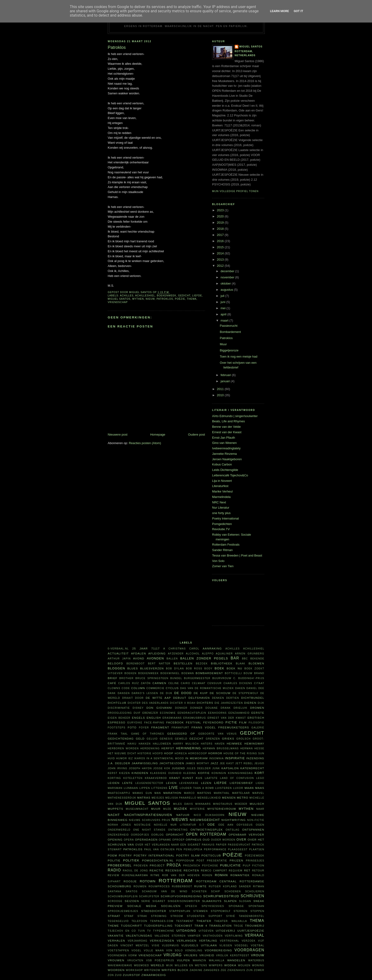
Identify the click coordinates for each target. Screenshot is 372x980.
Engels (138, 718)
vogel (136, 950)
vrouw (258, 955)
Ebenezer (150, 713)
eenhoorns (217, 713)
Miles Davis (183, 804)
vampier (194, 936)
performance (215, 849)
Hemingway (254, 743)
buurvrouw (222, 678)
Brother (126, 678)
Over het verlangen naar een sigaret (168, 845)
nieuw (150, 299)
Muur (223, 344)
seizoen (132, 901)
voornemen (117, 955)
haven (220, 744)
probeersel (120, 865)
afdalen (138, 653)
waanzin (199, 960)
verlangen (187, 941)
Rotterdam (176, 881)
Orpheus (194, 840)
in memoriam (197, 758)
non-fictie (256, 820)
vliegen (226, 945)
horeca (181, 753)
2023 (221, 210)
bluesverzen (152, 668)
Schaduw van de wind (165, 891)
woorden (116, 970)
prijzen (237, 860)
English (154, 718)
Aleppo (208, 654)
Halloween (162, 744)
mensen (229, 798)
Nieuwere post (118, 435)
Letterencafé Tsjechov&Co (230, 475)
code (126, 688)
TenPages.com (162, 921)
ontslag (233, 830)
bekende (257, 659)
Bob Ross (194, 669)
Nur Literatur (221, 508)
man (158, 793)
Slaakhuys (212, 901)
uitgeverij (225, 931)
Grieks (228, 738)
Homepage (158, 435)
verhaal (255, 935)
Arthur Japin (119, 659)
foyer (144, 728)
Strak (142, 916)
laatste (211, 778)
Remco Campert (214, 871)
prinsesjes (255, 861)
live (174, 788)
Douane (212, 708)
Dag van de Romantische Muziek (207, 688)
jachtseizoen (172, 763)
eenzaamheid (239, 713)
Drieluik (240, 708)
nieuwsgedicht (205, 820)
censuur (214, 683)
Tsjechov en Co (122, 931)
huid (111, 758)
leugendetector (149, 783)
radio (114, 870)
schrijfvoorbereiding (181, 896)
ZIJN (249, 970)
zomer (259, 970)
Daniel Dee (255, 688)
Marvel (258, 793)
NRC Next (219, 502)
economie (168, 713)
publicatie (230, 865)
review (114, 875)
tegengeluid (118, 921)
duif (137, 713)
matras (144, 798)
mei (224, 308)
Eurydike (135, 723)
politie (114, 860)
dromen (257, 708)
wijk (170, 965)
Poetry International (226, 518)
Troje (239, 926)
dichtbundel (253, 698)
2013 (221, 260)
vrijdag (173, 955)
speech (191, 906)
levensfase (189, 783)
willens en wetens (191, 965)
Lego (260, 778)
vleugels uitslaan (199, 945)
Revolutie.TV (221, 529)
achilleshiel (145, 296)
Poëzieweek (255, 856)
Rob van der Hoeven (181, 875)
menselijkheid (209, 798)
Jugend (178, 768)
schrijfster (149, 896)
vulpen (184, 960)
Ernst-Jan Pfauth (224, 438)
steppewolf (221, 911)
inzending (255, 758)
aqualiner (224, 654)
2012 (221, 266)
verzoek (249, 941)
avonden (155, 658)
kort (259, 773)
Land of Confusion (237, 778)
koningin (219, 773)
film (243, 722)
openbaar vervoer (246, 835)
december (228, 271)
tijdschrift (131, 926)
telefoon (139, 921)
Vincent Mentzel (135, 945)
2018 (221, 229)
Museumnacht (137, 809)
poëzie (180, 299)
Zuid (118, 975)
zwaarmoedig (154, 975)
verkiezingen (162, 941)
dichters (205, 703)
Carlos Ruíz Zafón (134, 683)
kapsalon (230, 768)
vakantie (116, 936)
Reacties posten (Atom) (145, 443)
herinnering (188, 748)
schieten (199, 891)
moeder (241, 804)
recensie (174, 870)
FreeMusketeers (234, 727)
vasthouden (213, 936)
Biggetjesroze (229, 350)
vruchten (135, 960)
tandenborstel (252, 916)
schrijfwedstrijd (221, 896)
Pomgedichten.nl (158, 860)
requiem (236, 871)
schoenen (233, 891)
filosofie (256, 723)
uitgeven (206, 931)
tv (149, 931)
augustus (227, 290)
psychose (210, 866)
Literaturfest (220, 486)
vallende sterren (170, 936)
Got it (298, 11)
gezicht (196, 738)
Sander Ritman (222, 550)
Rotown (148, 881)
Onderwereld (119, 830)
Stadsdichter (154, 911)
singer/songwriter (184, 901)
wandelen (236, 960)
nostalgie (142, 825)
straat (114, 916)
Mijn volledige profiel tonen (235, 191)
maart (225, 320)
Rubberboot (182, 886)
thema (192, 299)
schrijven (252, 896)
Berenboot (136, 664)
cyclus (172, 688)
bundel (176, 678)
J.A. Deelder (119, 763)
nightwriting (234, 820)
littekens (159, 788)
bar (235, 658)
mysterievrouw (222, 809)
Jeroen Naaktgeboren (227, 459)
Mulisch (257, 804)
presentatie (217, 861)
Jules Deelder (199, 768)
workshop (134, 970)
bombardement (209, 673)
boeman (188, 673)
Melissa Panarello (181, 798)
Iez (130, 758)
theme (113, 926)
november (228, 277)
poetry (126, 855)
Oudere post (196, 435)
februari (226, 375)
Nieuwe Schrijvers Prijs (150, 820)
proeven (141, 866)
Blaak (241, 664)
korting (114, 778)
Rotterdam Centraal (216, 881)
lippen (145, 788)
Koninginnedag (240, 773)
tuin (142, 931)
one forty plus (221, 513)
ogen (260, 825)
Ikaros (140, 758)
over (242, 840)
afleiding (157, 653)
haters (207, 744)
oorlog (157, 835)
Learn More (279, 11)
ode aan (226, 825)
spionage (236, 906)
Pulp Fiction (254, 866)
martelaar (241, 793)
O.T (202, 825)
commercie (155, 688)
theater (204, 921)
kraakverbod (156, 778)
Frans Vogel (204, 727)
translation (220, 926)
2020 (221, 216)
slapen (230, 901)
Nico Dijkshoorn (209, 815)
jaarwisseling (145, 763)
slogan (245, 901)
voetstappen (118, 950)
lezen (206, 783)
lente (127, 783)
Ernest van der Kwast (227, 432)
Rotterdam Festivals (226, 545)
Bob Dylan (175, 669)
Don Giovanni (159, 708)
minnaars (203, 804)
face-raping (154, 723)
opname (165, 840)
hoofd (158, 753)
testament (185, 921)
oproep (178, 840)
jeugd (259, 763)
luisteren (223, 788)
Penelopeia (193, 849)
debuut (180, 698)
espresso (117, 722)
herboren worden (123, 748)
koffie (204, 773)
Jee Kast (227, 763)
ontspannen (253, 830)
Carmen (159, 683)
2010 (221, 395)
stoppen (257, 911)
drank (226, 708)
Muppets (116, 809)
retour (258, 871)
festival (194, 722)
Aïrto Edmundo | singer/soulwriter (235, 416)
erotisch (256, 718)
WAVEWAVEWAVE (120, 965)
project (157, 865)
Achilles (127, 296)
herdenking (150, 748)
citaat (259, 683)
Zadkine (196, 970)
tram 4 (201, 926)
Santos (132, 891)
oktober (226, 283)
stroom (177, 916)
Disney (138, 708)
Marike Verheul (222, 491)
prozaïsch (192, 866)
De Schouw (220, 693)
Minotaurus (223, 804)
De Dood (183, 693)
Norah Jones (119, 825)
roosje (130, 881)
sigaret (159, 901)
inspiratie (235, 758)
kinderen (140, 773)
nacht (114, 815)
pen (179, 849)
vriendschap (118, 302)
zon (111, 975)
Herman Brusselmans (221, 748)
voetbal (258, 945)
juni (223, 302)
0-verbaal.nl (118, 649)
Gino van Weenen (224, 443)
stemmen (201, 911)
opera (129, 840)
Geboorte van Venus (218, 734)
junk (216, 768)
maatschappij (119, 793)
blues (133, 668)
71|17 (156, 648)
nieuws (180, 820)
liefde (197, 296)
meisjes (158, 798)
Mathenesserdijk (122, 798)
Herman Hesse (252, 748)
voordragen (249, 950)
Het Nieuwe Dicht (122, 753)
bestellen (183, 663)
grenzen (213, 739)
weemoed (142, 965)
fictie (231, 722)
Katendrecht (252, 768)
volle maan (154, 950)
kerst (113, 773)
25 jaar (140, 648)
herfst (168, 748)
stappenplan (180, 911)
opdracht (175, 835)
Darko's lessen (145, 693)
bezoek (202, 664)
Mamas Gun (142, 793)
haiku (132, 744)
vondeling (194, 950)
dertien (233, 698)
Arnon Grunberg (250, 654)
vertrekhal (229, 941)
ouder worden (223, 840)
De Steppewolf (245, 693)
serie (146, 901)
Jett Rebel (244, 763)
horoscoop (198, 753)
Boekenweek (167, 296)
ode (211, 825)
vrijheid (207, 955)
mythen (138, 299)
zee (223, 970)
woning (258, 965)
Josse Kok (162, 768)
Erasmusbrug (195, 718)
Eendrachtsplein (192, 713)
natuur (183, 815)
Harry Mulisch (186, 744)
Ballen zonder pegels (204, 658)
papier (221, 845)
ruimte (200, 886)
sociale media (142, 906)
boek (220, 668)
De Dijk (166, 693)
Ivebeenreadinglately (226, 448)
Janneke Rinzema (224, 454)
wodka (230, 965)
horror (215, 753)
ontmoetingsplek (207, 830)
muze (167, 809)
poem (112, 855)
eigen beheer (119, 718)
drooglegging (120, 713)
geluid (152, 739)
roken (207, 875)
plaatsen (257, 849)
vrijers (191, 955)
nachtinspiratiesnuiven (148, 815)
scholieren (255, 891)
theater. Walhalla (231, 921)
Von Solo (218, 561)
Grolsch (244, 739)
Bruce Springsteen (152, 678)
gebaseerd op (181, 734)
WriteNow (152, 970)
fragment (160, 727)
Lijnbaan (131, 788)
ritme (155, 875)
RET (247, 870)
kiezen (124, 773)
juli (223, 296)
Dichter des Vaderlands (148, 703)
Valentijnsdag (139, 936)
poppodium (185, 861)
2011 (221, 389)
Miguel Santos (119, 299)
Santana (114, 891)
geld (140, 738)
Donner (197, 708)
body (208, 669)
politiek (131, 860)
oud (206, 840)
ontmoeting (178, 830)
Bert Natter (159, 664)
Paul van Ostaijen (160, 849)
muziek (181, 809)
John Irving (118, 768)
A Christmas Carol (181, 649)
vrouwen (116, 960)
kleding (190, 773)
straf (129, 916)
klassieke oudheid (166, 773)
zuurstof (132, 975)
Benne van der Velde (226, 427)
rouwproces (159, 886)
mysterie (197, 809)
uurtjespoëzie (251, 931)
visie (156, 945)
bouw (248, 673)
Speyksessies (213, 906)
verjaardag (137, 941)
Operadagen (146, 840)
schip (215, 891)
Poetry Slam (188, 855)
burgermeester (197, 678)
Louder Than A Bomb (197, 788)
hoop (169, 753)
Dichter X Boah (183, 703)
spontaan (256, 906)
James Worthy (197, 763)
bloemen (256, 663)
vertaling (208, 941)
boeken (130, 673)
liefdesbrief (241, 783)
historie (144, 753)
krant (175, 778)
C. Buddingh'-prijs (249, 678)
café (112, 683)
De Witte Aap (158, 698)
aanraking (212, 648)
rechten (191, 870)
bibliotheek (222, 663)
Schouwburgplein (123, 896)
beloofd (115, 663)
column (138, 688)
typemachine (164, 931)
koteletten (133, 778)
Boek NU (234, 668)
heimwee (235, 743)
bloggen (116, 668)
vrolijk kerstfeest (233, 955)
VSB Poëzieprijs (160, 960)
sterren (240, 911)
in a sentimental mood (165, 758)
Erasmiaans (172, 718)
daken (240, 688)
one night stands (149, 830)
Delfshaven (199, 698)
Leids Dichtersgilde (225, 470)
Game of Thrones (147, 734)
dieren (250, 703)
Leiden (114, 783)
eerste (258, 713)
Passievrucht (228, 326)
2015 (221, 247)
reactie (157, 870)
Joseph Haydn (140, 768)
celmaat (199, 683)
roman (221, 875)
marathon (172, 793)
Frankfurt (180, 728)
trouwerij (255, 926)
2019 (221, 223)
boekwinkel (170, 673)
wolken (244, 965)
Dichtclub (117, 703)
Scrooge (115, 901)
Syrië (231, 916)
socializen (171, 906)
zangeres (212, 970)
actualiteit (118, 653)
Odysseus (245, 825)
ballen (172, 659)
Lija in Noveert (222, 481)
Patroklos (165, 299)
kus (199, 778)
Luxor (238, 788)
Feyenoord (213, 722)
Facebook (175, 722)
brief (113, 678)
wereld (158, 965)
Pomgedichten (222, 524)
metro (243, 798)
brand (259, 673)
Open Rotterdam (206, 834)
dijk (261, 703)
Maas (260, 788)
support (215, 916)
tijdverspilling (158, 926)
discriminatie (119, 708)
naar (260, 809)
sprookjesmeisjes (123, 911)
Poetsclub (211, 855)
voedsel (242, 945)
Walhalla (217, 960)
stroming (159, 916)
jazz (214, 763)
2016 (221, 241)
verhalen (116, 941)
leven (171, 783)
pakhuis (208, 845)
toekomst (184, 926)
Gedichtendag (121, 738)
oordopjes (140, 835)
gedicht (184, 296)
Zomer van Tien (223, 566)
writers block (175, 970)
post (200, 861)
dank (112, 693)
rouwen (140, 886)
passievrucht (239, 845)
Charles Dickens (238, 683)
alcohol (193, 654)
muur (156, 809)
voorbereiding (219, 950)
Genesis (166, 739)
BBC (245, 659)
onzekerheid (118, 835)
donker (181, 708)
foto (132, 727)
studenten (196, 916)
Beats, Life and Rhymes (228, 421)
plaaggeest (238, 849)
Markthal (222, 793)
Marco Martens (198, 793)
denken (218, 698)
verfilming (234, 936)
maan (249, 788)
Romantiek (240, 875)
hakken (145, 744)
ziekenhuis (236, 970)
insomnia (216, 758)
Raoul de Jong (135, 871)
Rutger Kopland (223, 886)
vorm (133, 955)
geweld (181, 739)
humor (122, 758)
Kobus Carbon (222, 464)
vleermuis (171, 945)
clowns (114, 688)
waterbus (256, 960)
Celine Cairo (179, 683)
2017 (221, 235)
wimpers (216, 965)
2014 (221, 253)
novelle (161, 825)
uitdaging (186, 931)
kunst (188, 778)
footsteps (117, 728)
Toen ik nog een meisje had (238, 357)
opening (115, 840)
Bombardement (230, 332)
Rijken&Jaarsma (135, 875)
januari (226, 381)
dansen (124, 693)
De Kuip (201, 693)
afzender (176, 654)
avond (139, 658)
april (224, 314)
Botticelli (233, 673)
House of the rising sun (244, 753)
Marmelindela (221, 497)
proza (174, 865)
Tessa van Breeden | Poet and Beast (237, 555)
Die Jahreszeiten (229, 703)
